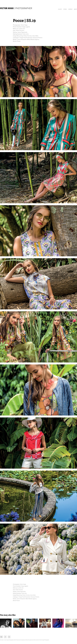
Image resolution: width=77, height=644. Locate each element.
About (75, 9)
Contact (70, 9)
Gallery (60, 9)
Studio (65, 9)
